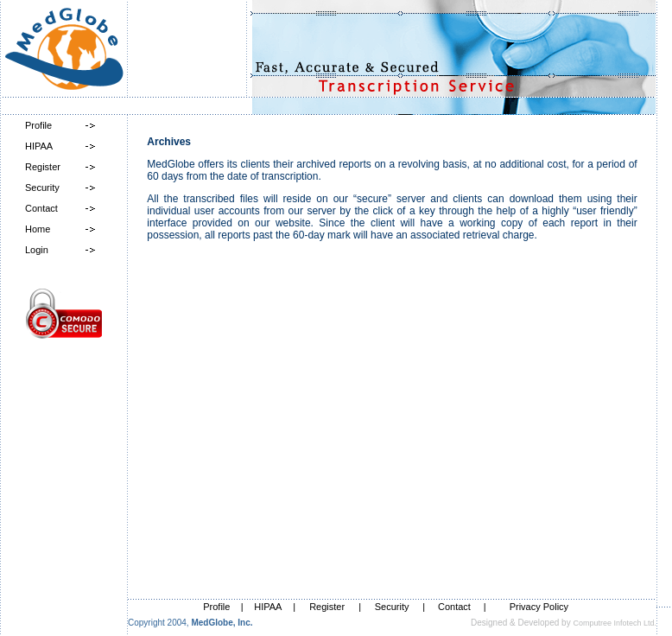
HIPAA (39, 146)
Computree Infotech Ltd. (615, 623)
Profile (38, 125)
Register (43, 167)
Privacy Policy (539, 607)
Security (42, 188)
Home (38, 229)
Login (37, 250)
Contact (41, 208)
